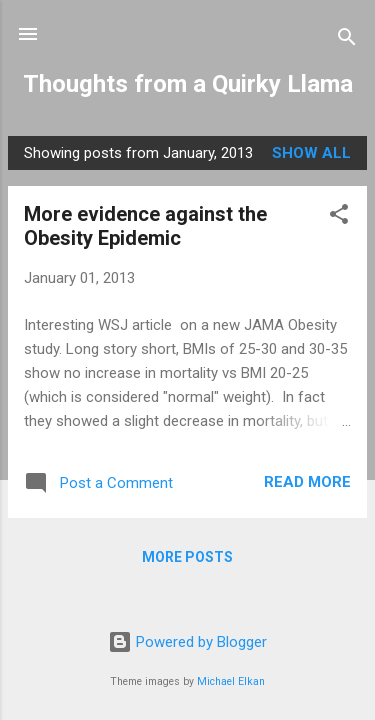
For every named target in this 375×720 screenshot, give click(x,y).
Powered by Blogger (187, 642)
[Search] (347, 40)
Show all (311, 153)
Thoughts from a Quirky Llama (188, 84)
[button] (339, 217)
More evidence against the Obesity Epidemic (145, 226)
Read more (307, 482)
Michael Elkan (231, 681)
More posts (187, 557)
